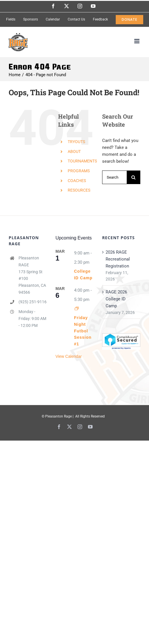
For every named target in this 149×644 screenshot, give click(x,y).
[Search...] (114, 177)
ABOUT (74, 151)
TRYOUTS (76, 142)
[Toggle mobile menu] (137, 41)
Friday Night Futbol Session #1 (83, 331)
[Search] (134, 177)
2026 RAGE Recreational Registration (118, 259)
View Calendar (69, 356)
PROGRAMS (79, 171)
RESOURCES (79, 190)
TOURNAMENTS (82, 161)
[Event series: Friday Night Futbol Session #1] (77, 309)
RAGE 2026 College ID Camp (116, 299)
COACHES (77, 181)
